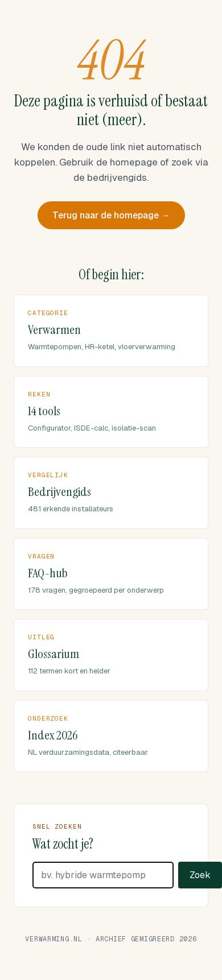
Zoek (200, 875)
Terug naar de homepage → (111, 215)
